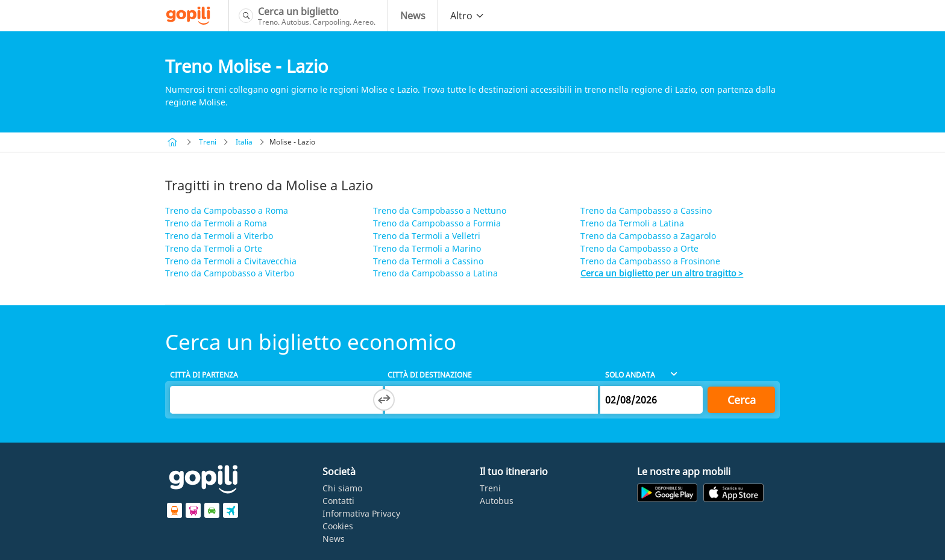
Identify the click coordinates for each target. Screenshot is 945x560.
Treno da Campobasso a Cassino (646, 210)
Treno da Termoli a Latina (632, 223)
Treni (208, 142)
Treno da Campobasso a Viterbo (230, 273)
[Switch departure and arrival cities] (384, 400)
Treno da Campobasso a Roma (227, 210)
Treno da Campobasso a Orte (639, 248)
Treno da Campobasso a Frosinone (650, 261)
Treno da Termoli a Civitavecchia (231, 261)
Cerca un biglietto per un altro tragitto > (662, 273)
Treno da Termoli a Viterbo (219, 236)
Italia (244, 142)
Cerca (742, 400)
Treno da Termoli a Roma (216, 223)
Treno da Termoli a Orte (214, 248)
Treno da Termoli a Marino (427, 248)
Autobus (497, 501)
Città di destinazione (430, 375)
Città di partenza (204, 375)
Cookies (338, 526)
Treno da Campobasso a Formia (437, 223)
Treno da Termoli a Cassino (428, 261)
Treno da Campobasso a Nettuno (440, 210)
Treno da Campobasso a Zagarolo (648, 236)
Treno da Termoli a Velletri (427, 236)
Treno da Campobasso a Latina (435, 273)
